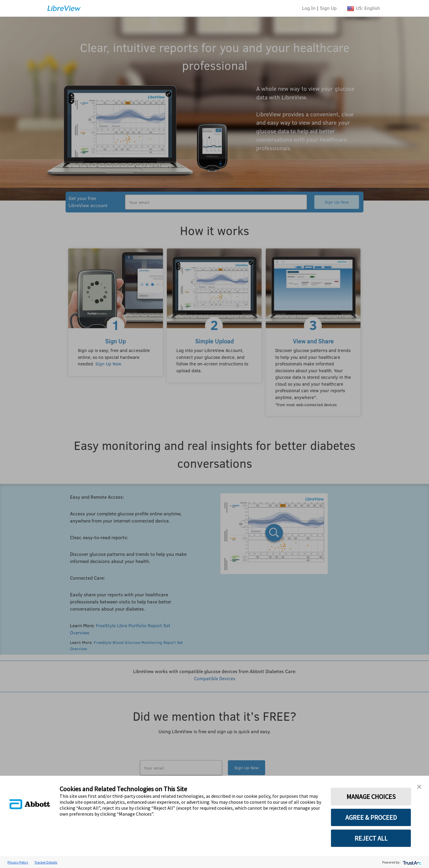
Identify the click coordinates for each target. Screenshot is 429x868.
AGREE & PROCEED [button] (371, 817)
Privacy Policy (18, 862)
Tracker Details (46, 862)
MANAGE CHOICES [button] (371, 797)
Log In (309, 8)
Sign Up (328, 8)
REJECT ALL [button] (371, 838)
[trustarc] (412, 862)
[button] (419, 786)
